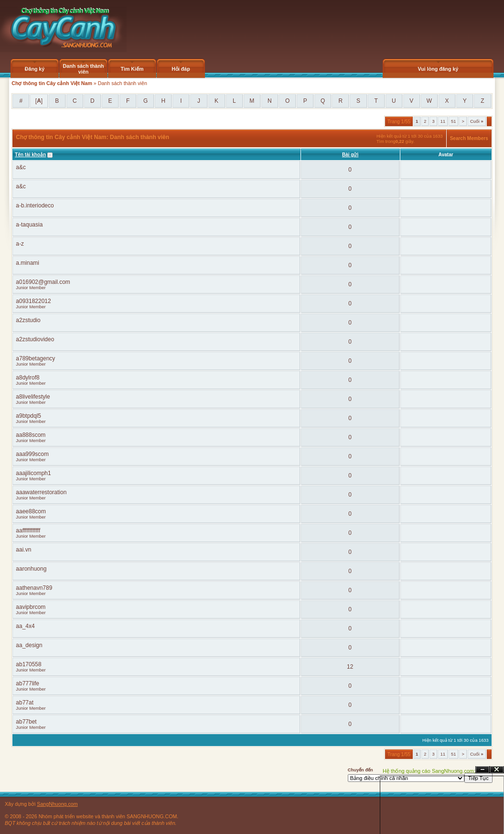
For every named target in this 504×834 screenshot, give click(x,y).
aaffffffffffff (28, 531)
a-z (20, 244)
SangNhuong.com (57, 804)
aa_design (29, 645)
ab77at (25, 703)
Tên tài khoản (30, 155)
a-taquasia (29, 225)
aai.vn (23, 550)
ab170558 (28, 664)
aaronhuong (31, 569)
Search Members (469, 138)
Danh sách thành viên (84, 69)
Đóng (497, 770)
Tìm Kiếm (132, 69)
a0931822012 (33, 301)
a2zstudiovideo (35, 339)
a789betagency (35, 358)
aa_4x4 (25, 626)
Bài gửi (350, 155)
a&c (21, 167)
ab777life (27, 683)
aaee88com (31, 511)
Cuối (477, 121)
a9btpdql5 (28, 416)
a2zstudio (28, 320)
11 (443, 121)
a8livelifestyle (33, 397)
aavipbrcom (31, 607)
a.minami (27, 263)
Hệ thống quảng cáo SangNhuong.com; (429, 771)
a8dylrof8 (27, 378)
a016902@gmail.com (43, 282)
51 (453, 121)
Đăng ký (35, 69)
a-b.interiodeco (35, 206)
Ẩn (483, 770)
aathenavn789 (34, 588)
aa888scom (31, 435)
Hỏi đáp (181, 69)
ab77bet (26, 722)
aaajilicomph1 (33, 473)
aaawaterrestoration (41, 492)
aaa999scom (32, 454)
